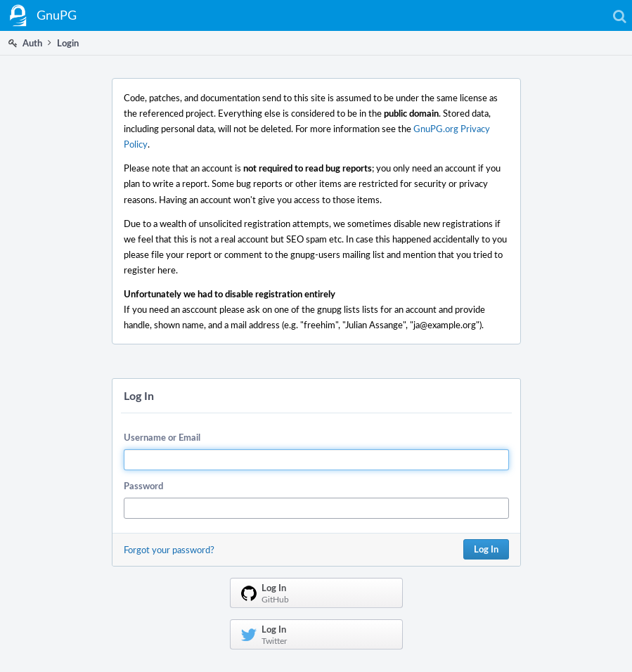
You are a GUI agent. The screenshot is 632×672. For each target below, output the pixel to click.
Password (143, 486)
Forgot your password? (169, 550)
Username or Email (162, 437)
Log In (486, 549)
